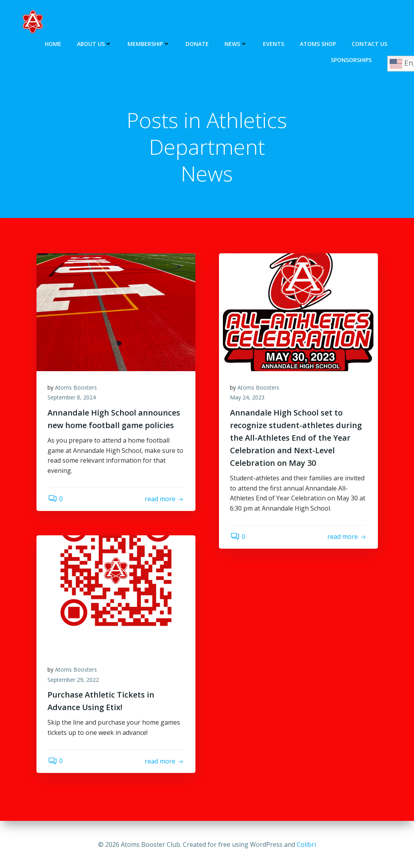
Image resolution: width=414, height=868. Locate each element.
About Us (95, 43)
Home (53, 43)
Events (274, 43)
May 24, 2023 (248, 398)
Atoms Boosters (77, 388)
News (236, 43)
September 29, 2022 (74, 680)
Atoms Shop (318, 43)
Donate (198, 43)
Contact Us (370, 43)
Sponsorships (352, 60)
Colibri (306, 844)
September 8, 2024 (72, 398)
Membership (149, 43)
